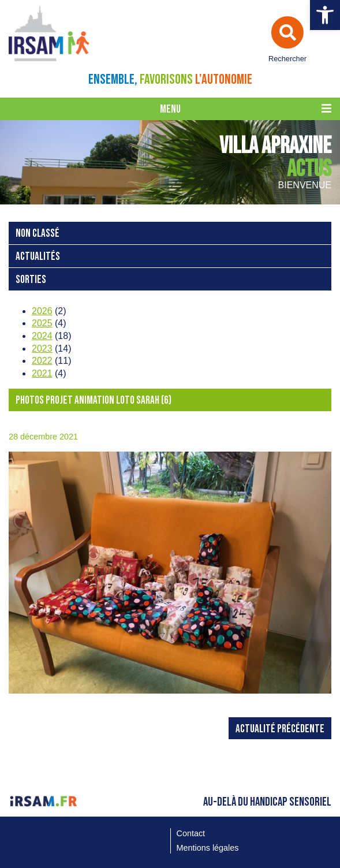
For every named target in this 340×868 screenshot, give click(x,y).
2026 (42, 311)
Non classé (38, 234)
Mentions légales (208, 848)
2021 (42, 373)
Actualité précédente (280, 729)
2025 (42, 323)
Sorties (31, 280)
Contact (191, 833)
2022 (42, 361)
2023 (42, 349)
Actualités (38, 257)
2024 (42, 336)
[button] (325, 15)
